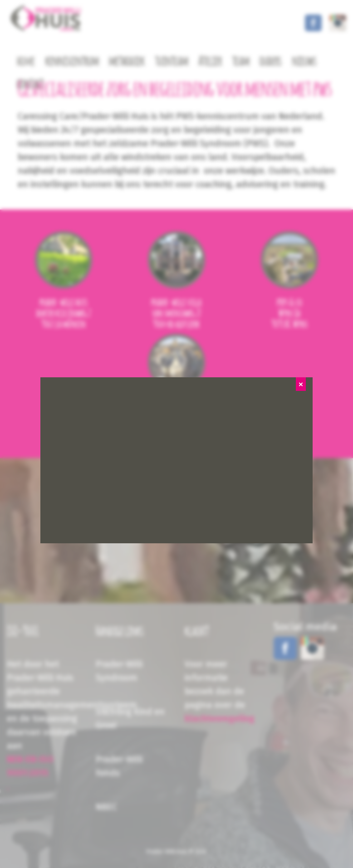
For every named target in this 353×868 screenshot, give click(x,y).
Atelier (210, 62)
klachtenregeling (220, 719)
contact (30, 84)
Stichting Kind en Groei (130, 719)
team (241, 62)
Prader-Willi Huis (167, 852)
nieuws (304, 62)
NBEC (106, 807)
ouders (271, 62)
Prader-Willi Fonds (119, 766)
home (26, 62)
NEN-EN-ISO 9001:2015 (30, 766)
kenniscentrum (72, 62)
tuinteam (172, 62)
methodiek (127, 62)
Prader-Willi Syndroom (119, 671)
